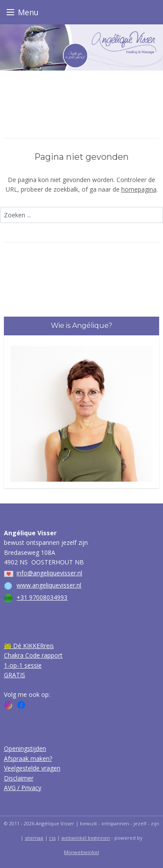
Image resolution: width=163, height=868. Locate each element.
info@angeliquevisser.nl (49, 573)
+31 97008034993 (42, 597)
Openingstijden (25, 748)
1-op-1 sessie (23, 665)
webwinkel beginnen (86, 838)
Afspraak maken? (28, 758)
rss (52, 838)
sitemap (34, 838)
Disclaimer (19, 778)
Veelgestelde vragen (32, 768)
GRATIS (15, 675)
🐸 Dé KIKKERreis (29, 646)
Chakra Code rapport (33, 655)
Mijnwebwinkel (81, 852)
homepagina (139, 190)
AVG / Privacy (23, 788)
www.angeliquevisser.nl (49, 585)
